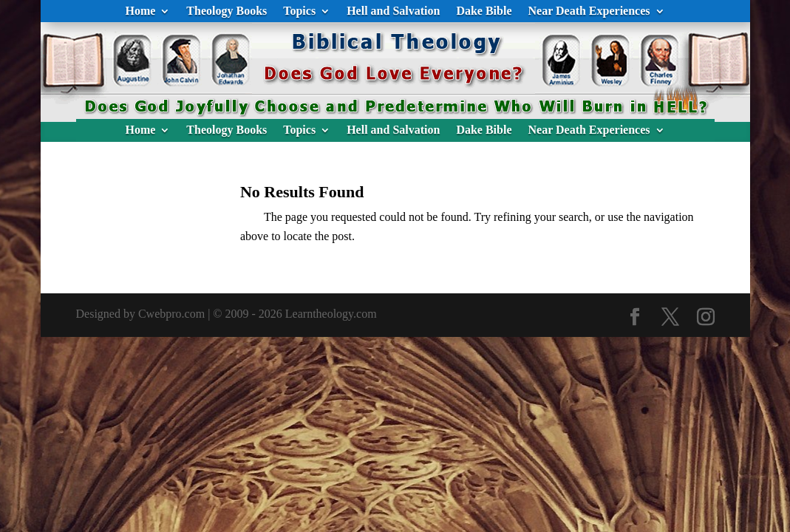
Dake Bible (484, 11)
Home (140, 11)
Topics (299, 11)
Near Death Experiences (589, 11)
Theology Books (227, 11)
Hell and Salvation (393, 11)
